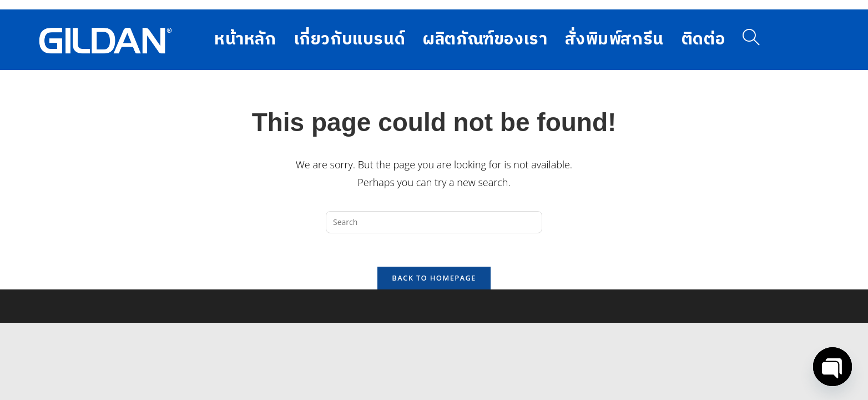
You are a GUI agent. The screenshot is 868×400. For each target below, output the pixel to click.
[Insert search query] (434, 222)
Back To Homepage (434, 278)
